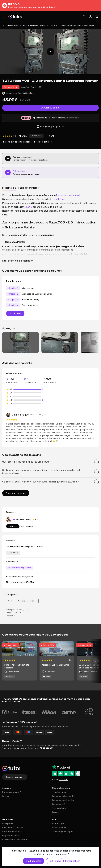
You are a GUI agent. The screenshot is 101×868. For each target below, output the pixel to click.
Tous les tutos (12, 26)
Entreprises (8, 823)
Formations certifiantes (63, 800)
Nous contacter (60, 827)
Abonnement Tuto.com (13, 827)
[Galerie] (51, 342)
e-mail (17, 748)
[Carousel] (51, 661)
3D (23, 26)
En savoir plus (73, 118)
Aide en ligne (58, 823)
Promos (56, 812)
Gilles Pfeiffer (13, 672)
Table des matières (28, 188)
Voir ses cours (27, 526)
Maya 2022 (31, 546)
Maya (67, 195)
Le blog (6, 796)
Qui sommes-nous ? (12, 792)
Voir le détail (15, 313)
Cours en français (15, 777)
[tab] (9, 188)
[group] (20, 342)
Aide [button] (54, 819)
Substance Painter (37, 26)
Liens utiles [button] (8, 819)
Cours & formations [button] (61, 788)
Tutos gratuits (59, 808)
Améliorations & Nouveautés (15, 839)
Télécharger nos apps (63, 831)
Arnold (76, 195)
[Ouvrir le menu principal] (4, 17)
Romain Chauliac (26, 93)
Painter (60, 195)
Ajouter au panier (51, 108)
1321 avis (64, 780)
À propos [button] (6, 788)
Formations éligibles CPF (64, 796)
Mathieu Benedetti (90, 672)
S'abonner (13, 526)
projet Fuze (59, 199)
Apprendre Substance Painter (55, 665)
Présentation (9, 188)
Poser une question (16, 493)
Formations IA (59, 804)
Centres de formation (12, 831)
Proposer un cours (11, 835)
